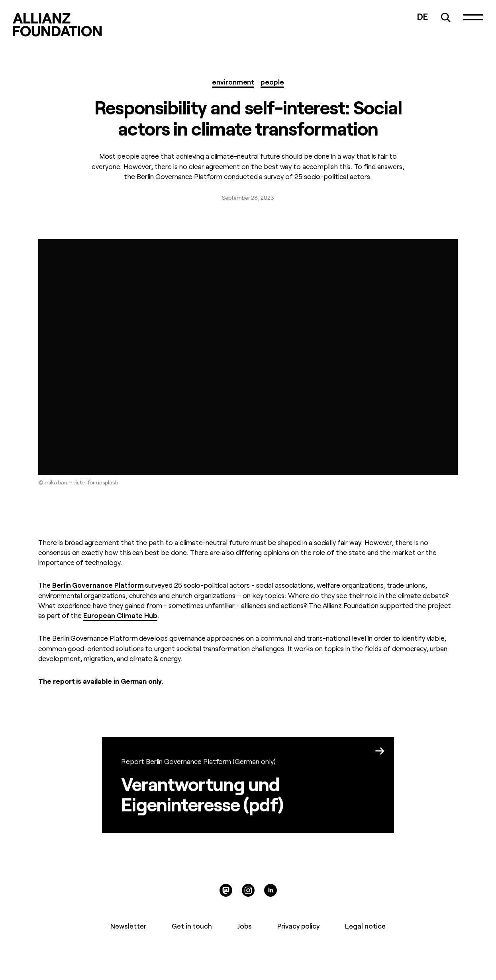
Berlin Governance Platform (97, 584)
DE (423, 16)
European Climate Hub (120, 615)
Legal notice (365, 926)
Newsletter (128, 926)
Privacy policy (298, 926)
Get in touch (192, 926)
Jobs (245, 926)
